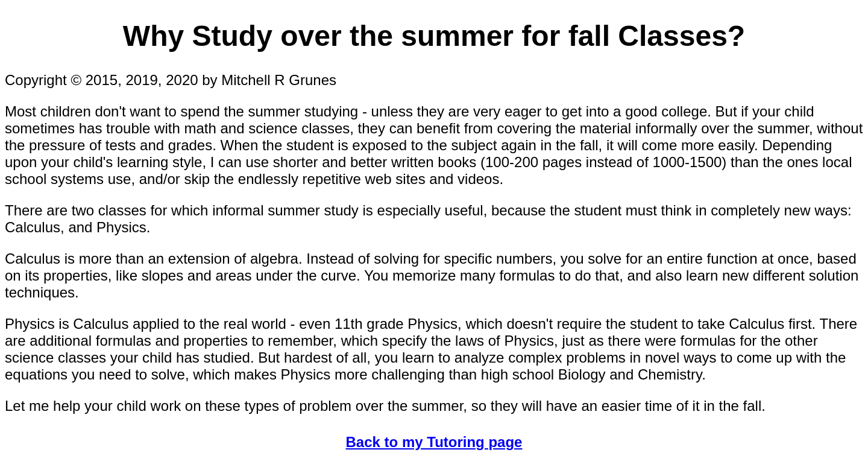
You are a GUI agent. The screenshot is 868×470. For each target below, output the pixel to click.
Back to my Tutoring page (434, 442)
